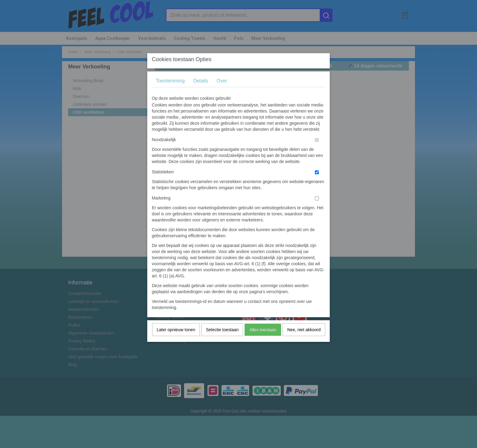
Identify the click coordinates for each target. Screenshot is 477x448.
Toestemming (170, 93)
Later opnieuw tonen (176, 342)
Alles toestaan (263, 342)
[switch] (317, 152)
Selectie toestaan (222, 342)
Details (201, 93)
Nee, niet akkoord (304, 342)
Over (222, 93)
